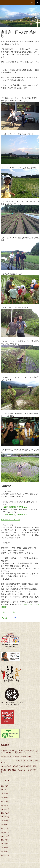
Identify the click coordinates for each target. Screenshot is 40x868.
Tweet (4, 618)
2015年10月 (5, 836)
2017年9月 (5, 798)
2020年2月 (5, 786)
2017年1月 (5, 805)
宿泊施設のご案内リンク (10, 520)
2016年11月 (5, 813)
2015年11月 (5, 832)
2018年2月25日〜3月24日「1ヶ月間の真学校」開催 (18, 766)
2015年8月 (5, 840)
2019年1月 (5, 790)
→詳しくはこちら (8, 612)
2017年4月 (5, 801)
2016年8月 (5, 821)
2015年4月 (5, 852)
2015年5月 (5, 848)
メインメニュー (37, 3)
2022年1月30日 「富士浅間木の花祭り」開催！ (17, 757)
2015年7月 (5, 844)
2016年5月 (5, 825)
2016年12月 (5, 809)
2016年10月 (5, 817)
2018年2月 (5, 794)
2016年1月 (5, 828)
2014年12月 (5, 855)
